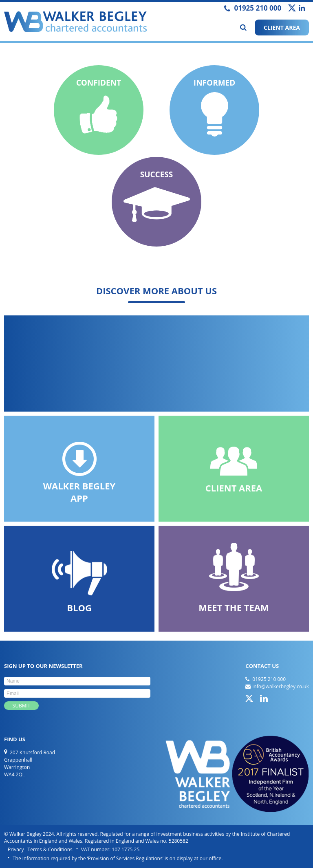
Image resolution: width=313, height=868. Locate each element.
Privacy (16, 849)
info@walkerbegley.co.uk (281, 686)
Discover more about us (156, 291)
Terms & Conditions (50, 849)
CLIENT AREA (282, 28)
